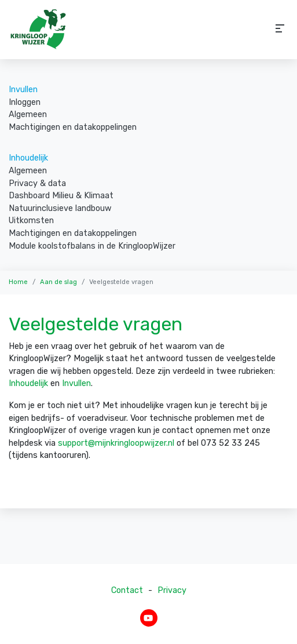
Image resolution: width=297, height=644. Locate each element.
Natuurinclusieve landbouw (60, 208)
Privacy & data (37, 183)
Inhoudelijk (28, 158)
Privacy (172, 590)
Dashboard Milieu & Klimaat (61, 196)
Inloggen (25, 102)
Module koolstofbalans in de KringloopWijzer (92, 246)
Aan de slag (58, 282)
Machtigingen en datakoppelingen (73, 127)
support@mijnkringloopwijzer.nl (116, 443)
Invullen (23, 90)
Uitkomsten (31, 221)
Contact (127, 590)
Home (18, 282)
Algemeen (28, 114)
